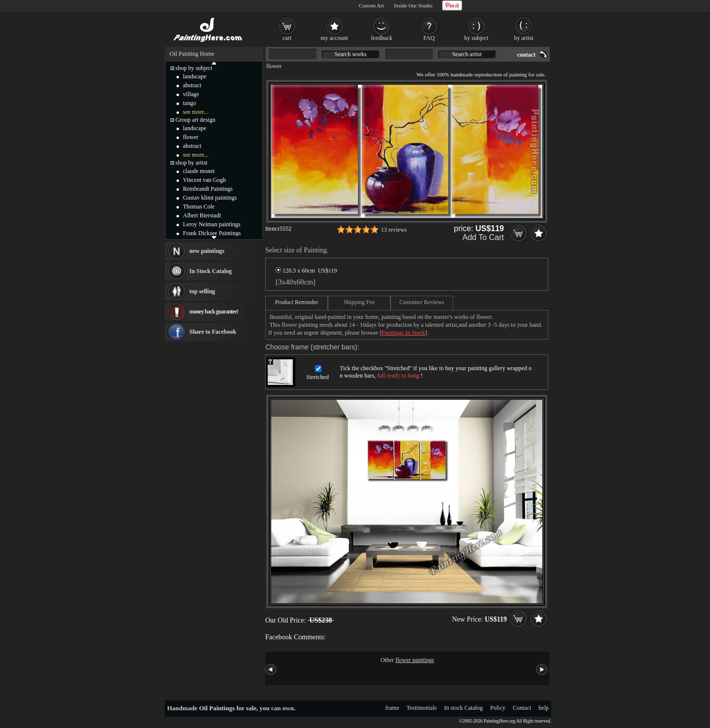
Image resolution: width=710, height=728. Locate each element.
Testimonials (422, 708)
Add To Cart (483, 237)
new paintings (207, 251)
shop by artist (192, 163)
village (191, 94)
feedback (381, 38)
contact (526, 55)
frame (392, 708)
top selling (202, 291)
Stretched (317, 377)
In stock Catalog (464, 708)
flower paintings (415, 660)
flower (274, 66)
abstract (192, 85)
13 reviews (394, 230)
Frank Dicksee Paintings (212, 233)
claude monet (199, 171)
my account (334, 38)
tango (190, 103)
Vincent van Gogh (204, 180)
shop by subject (194, 68)
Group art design (195, 120)
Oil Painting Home (192, 54)
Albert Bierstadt (202, 215)
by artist (524, 38)
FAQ (429, 38)
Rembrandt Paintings (208, 189)
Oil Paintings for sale (228, 708)
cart (287, 38)
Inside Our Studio (413, 5)
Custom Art (372, 5)
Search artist (467, 54)
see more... (196, 112)
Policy (498, 708)
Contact (522, 708)
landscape (195, 76)
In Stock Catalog (211, 271)
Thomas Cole (199, 207)
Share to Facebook (213, 332)
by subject (477, 38)
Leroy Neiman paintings (212, 224)
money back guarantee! (214, 312)
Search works (351, 54)
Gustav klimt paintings (210, 198)
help (544, 708)
